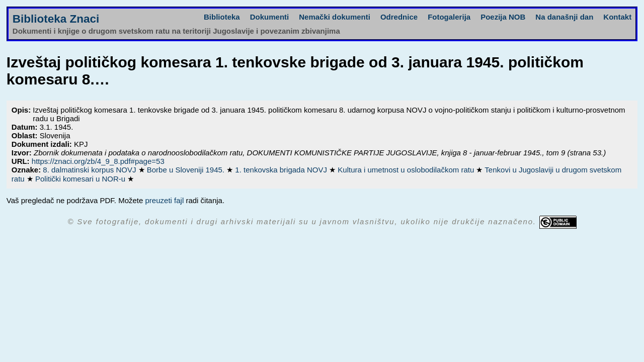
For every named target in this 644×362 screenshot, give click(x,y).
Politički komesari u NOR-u (81, 179)
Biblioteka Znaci (56, 19)
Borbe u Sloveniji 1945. (187, 170)
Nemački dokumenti (335, 17)
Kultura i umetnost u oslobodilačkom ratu (407, 170)
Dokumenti (270, 17)
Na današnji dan (564, 17)
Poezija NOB (503, 17)
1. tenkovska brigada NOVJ (282, 170)
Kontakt (617, 17)
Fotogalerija (449, 17)
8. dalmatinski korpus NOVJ (90, 170)
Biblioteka (222, 17)
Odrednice (399, 17)
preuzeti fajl (165, 200)
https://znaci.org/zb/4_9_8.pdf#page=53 (98, 161)
